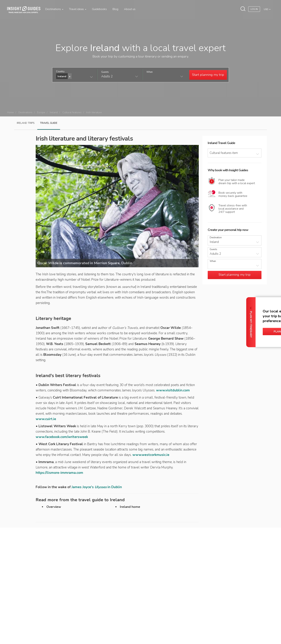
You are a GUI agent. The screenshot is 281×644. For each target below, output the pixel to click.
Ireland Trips (26, 123)
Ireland (54, 112)
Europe (41, 112)
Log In (254, 9)
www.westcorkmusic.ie (151, 455)
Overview (54, 507)
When (150, 72)
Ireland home (130, 507)
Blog (115, 9)
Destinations (54, 9)
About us (130, 9)
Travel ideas (78, 9)
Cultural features (72, 112)
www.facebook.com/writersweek (62, 437)
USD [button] (266, 9)
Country (60, 72)
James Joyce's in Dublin (97, 487)
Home (10, 112)
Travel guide (49, 123)
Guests (105, 72)
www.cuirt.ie (46, 419)
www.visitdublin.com (173, 390)
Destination (216, 238)
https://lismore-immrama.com (59, 473)
